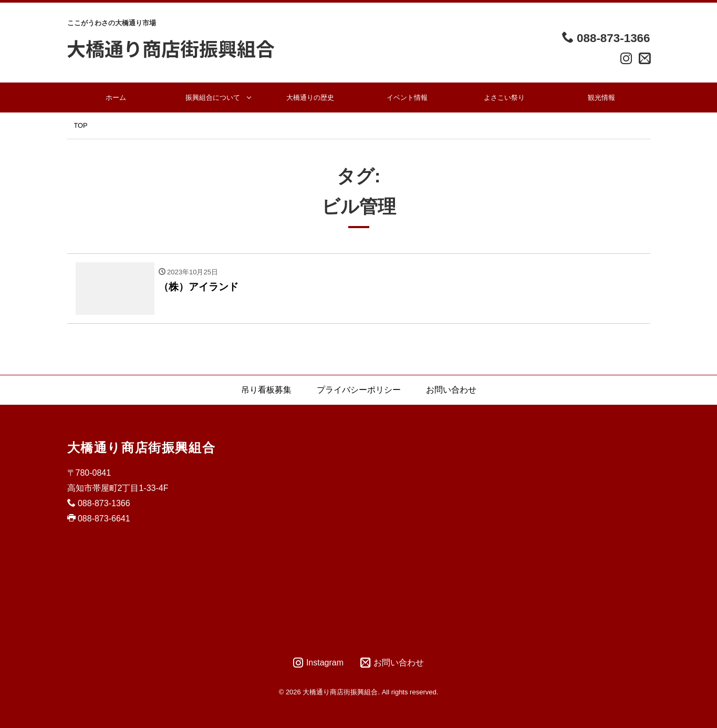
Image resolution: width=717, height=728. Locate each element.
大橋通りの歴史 (310, 98)
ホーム (116, 98)
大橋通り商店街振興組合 (142, 448)
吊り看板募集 (266, 390)
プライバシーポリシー (359, 390)
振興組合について (213, 98)
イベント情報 (407, 98)
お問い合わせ (451, 390)
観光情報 (601, 98)
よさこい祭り (504, 98)
